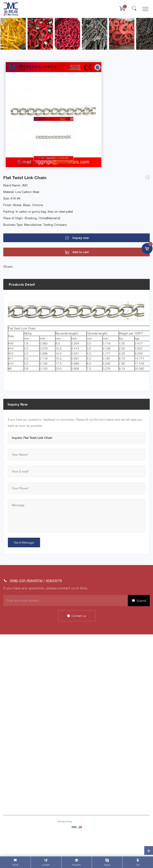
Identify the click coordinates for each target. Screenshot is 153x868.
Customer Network (90, 674)
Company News (88, 704)
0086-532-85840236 (26, 581)
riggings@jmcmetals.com (29, 804)
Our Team (84, 687)
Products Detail (22, 284)
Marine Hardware (14, 711)
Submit (141, 601)
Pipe (6, 745)
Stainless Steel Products (19, 738)
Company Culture (89, 660)
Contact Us (11, 674)
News (7, 667)
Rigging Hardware (15, 704)
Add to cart (81, 252)
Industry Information (91, 711)
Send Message (24, 542)
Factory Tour (86, 680)
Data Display (12, 660)
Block (7, 752)
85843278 (54, 581)
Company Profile (89, 654)
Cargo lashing (13, 718)
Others (8, 758)
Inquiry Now (18, 404)
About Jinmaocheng (17, 654)
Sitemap (76, 833)
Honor (82, 667)
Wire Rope (10, 731)
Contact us (79, 616)
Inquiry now (81, 238)
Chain (7, 724)
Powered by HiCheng (76, 840)
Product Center (13, 680)
